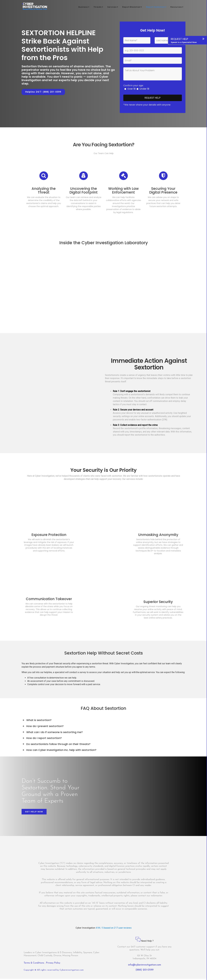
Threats (98, 7)
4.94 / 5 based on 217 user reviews (114, 929)
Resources (177, 7)
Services (113, 7)
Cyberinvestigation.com (72, 971)
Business (84, 7)
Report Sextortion (156, 7)
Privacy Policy (53, 964)
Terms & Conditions (34, 964)
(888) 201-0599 (145, 971)
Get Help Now (34, 813)
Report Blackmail (132, 7)
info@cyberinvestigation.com (145, 966)
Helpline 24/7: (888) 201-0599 (43, 92)
